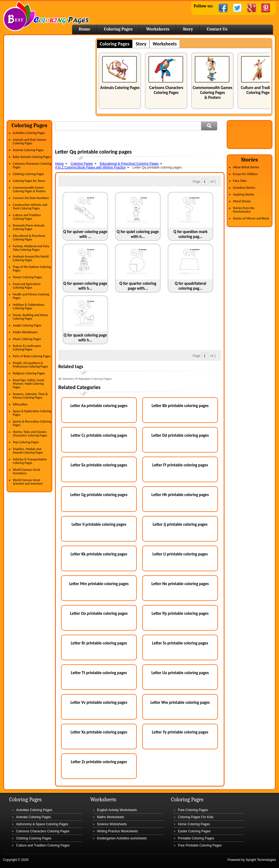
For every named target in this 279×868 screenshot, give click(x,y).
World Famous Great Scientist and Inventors (28, 482)
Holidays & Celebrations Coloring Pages (29, 306)
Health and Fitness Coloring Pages (31, 296)
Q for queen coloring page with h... (85, 286)
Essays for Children (245, 174)
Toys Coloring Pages (26, 442)
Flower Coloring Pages (27, 277)
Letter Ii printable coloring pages (99, 524)
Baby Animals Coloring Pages (32, 157)
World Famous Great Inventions (26, 471)
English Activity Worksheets (117, 810)
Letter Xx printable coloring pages (99, 732)
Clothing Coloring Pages (28, 174)
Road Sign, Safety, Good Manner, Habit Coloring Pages (28, 384)
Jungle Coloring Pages (27, 325)
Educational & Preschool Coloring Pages (29, 238)
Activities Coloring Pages (29, 133)
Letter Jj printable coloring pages (180, 524)
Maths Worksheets (25, 332)
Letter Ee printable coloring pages (99, 465)
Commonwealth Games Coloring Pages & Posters (212, 93)
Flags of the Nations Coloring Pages (32, 269)
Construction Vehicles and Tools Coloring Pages (30, 207)
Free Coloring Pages (193, 810)
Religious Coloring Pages (29, 373)
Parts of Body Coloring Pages (32, 356)
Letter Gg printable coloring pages (99, 495)
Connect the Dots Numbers (31, 198)
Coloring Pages (118, 29)
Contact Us (217, 29)
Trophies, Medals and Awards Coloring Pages (28, 451)
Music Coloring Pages (27, 339)
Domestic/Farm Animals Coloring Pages (29, 227)
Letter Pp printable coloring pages (180, 613)
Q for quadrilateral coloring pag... (190, 286)
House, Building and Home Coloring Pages (30, 317)
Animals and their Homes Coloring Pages (30, 141)
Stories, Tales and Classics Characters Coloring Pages (30, 434)
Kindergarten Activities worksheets (122, 838)
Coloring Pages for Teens (29, 181)
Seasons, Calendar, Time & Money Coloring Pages (30, 396)
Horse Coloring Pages (194, 824)
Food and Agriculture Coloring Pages (27, 286)
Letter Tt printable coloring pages (99, 673)
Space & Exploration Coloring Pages (32, 413)
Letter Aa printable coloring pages (99, 406)
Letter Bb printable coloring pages (180, 406)
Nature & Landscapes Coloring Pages (27, 348)
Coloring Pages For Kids (196, 817)
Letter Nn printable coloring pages (180, 584)
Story (188, 29)
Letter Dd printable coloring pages (180, 435)
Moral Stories (242, 201)
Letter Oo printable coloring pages (99, 613)
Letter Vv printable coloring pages (99, 702)
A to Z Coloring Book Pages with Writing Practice (90, 167)
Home (46, 16)
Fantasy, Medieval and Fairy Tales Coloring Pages (31, 248)
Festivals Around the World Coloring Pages (31, 258)
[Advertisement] (52, 76)
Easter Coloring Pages (194, 831)
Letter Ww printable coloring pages (180, 702)
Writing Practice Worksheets (117, 831)
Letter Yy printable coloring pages (180, 732)
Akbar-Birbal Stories (246, 167)
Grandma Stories (244, 188)
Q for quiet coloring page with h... (138, 234)
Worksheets (158, 29)
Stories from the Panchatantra (244, 210)
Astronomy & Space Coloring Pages (42, 824)
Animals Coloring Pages (120, 88)
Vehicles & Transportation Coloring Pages (30, 461)
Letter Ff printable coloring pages (180, 465)
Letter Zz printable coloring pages (99, 762)
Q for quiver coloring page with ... (85, 234)
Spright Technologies (261, 860)
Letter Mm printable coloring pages (99, 584)
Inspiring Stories (244, 194)
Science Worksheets (112, 824)
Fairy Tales (240, 181)
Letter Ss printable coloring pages (180, 643)
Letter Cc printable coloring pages (99, 435)
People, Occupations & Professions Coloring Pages (30, 365)
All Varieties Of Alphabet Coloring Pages (85, 379)
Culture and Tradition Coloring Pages (259, 90)
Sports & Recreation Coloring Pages (32, 423)
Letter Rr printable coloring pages (99, 643)
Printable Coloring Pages (196, 838)
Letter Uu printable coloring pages (180, 673)
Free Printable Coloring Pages (200, 845)
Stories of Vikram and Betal (251, 218)
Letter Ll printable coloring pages (180, 554)
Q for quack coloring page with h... (85, 338)
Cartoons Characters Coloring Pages (166, 90)
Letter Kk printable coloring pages (99, 554)
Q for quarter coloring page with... (138, 286)
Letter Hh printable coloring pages (180, 495)
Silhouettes (20, 404)
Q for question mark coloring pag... (191, 234)
